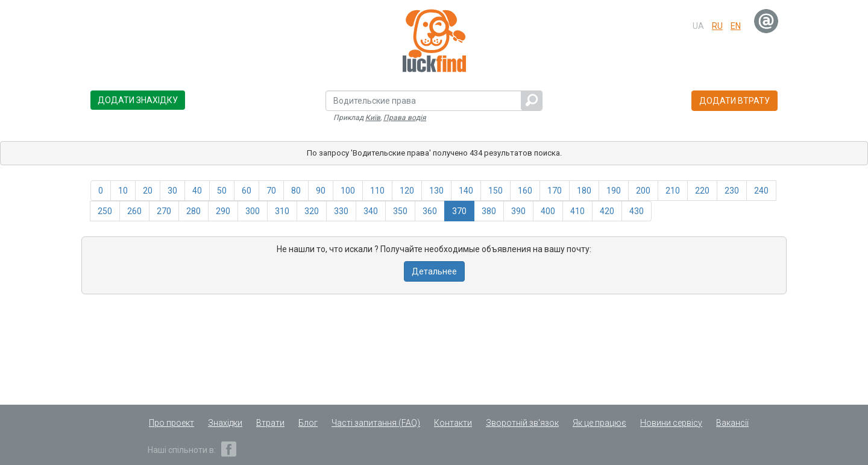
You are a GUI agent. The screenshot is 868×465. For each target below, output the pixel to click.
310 (282, 211)
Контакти (453, 423)
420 (607, 211)
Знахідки (225, 423)
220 (702, 191)
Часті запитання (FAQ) (376, 423)
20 (148, 191)
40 (197, 191)
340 (371, 211)
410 (577, 211)
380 (489, 211)
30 (172, 191)
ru (717, 26)
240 (761, 191)
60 (247, 191)
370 (459, 211)
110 (377, 191)
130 (436, 191)
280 (193, 211)
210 (673, 191)
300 (253, 211)
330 (341, 211)
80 (296, 191)
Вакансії (732, 423)
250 (105, 211)
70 (271, 191)
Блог (308, 423)
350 (400, 211)
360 (430, 211)
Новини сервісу (671, 423)
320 (312, 211)
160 (525, 191)
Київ (373, 118)
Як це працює (599, 423)
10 (123, 191)
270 (164, 211)
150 (495, 191)
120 (407, 191)
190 (614, 191)
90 (321, 191)
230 (732, 191)
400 (548, 211)
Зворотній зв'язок (522, 423)
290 (223, 211)
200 (643, 191)
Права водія (405, 118)
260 (134, 211)
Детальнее (434, 271)
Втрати (270, 423)
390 (518, 211)
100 (348, 191)
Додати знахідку (138, 100)
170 (555, 191)
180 (584, 191)
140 (466, 191)
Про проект (171, 423)
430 (637, 211)
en (736, 26)
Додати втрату (734, 101)
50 (222, 191)
